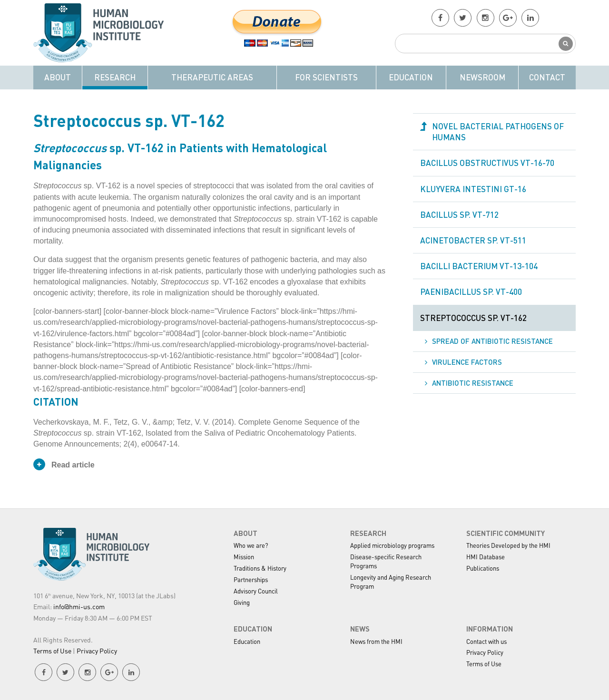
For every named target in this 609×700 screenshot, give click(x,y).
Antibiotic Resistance (473, 383)
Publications (483, 568)
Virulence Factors (467, 362)
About (58, 77)
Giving (242, 602)
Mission (244, 557)
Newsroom (482, 77)
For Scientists (326, 77)
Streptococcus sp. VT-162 (473, 318)
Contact (547, 77)
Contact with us (486, 641)
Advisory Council (256, 591)
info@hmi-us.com (79, 606)
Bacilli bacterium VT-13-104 (479, 266)
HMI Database (486, 557)
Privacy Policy (97, 651)
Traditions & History (260, 568)
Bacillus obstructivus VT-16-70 (487, 163)
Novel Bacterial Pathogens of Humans (498, 131)
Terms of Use (52, 651)
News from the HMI (376, 641)
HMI (102, 33)
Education (411, 77)
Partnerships (251, 579)
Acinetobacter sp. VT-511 (473, 240)
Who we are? (251, 545)
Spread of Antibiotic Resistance (492, 341)
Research (115, 77)
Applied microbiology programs (392, 545)
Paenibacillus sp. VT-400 (471, 292)
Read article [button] (64, 464)
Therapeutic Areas (212, 77)
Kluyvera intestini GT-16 (473, 189)
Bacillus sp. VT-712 (459, 214)
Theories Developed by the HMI (508, 545)
